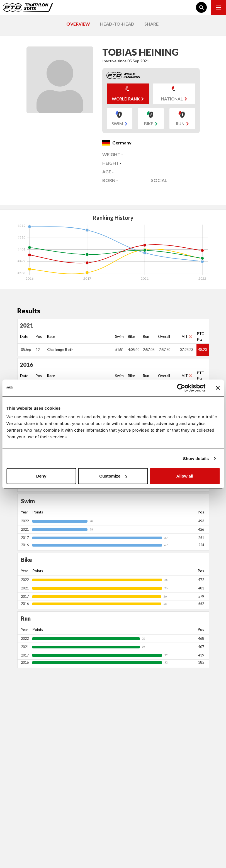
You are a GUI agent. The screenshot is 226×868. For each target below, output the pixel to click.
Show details (196, 458)
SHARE (151, 24)
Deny (41, 476)
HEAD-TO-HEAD (117, 24)
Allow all (185, 476)
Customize (113, 476)
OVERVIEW (78, 24)
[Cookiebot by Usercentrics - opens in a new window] (181, 388)
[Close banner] (218, 388)
